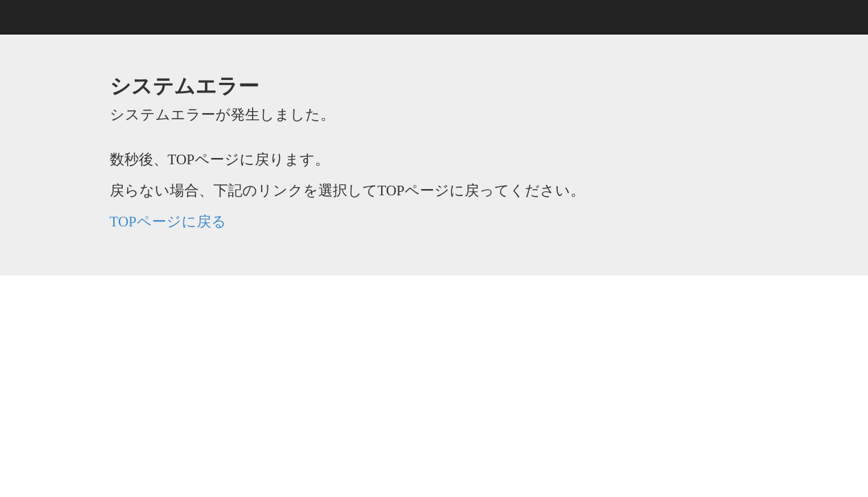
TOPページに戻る (168, 222)
